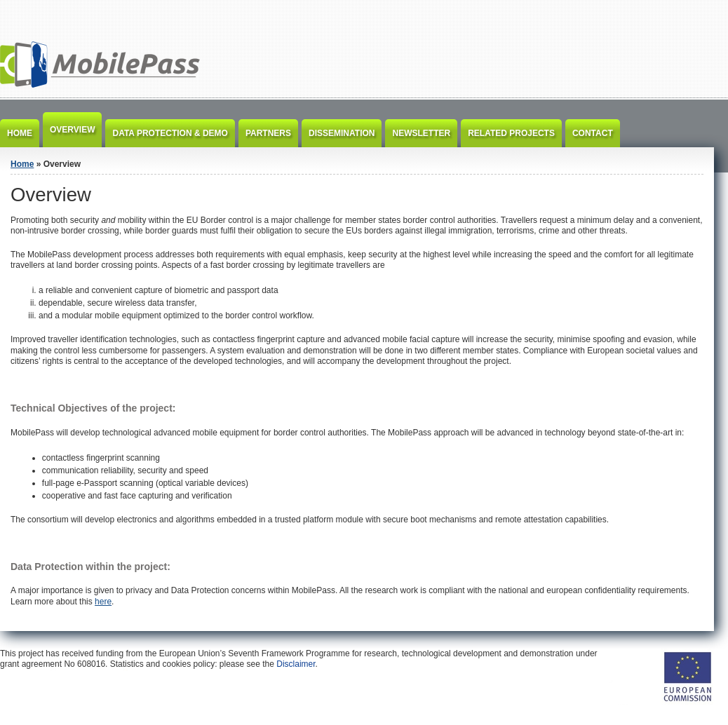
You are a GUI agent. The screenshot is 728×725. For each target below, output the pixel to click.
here (103, 602)
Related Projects (511, 133)
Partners (268, 133)
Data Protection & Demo (170, 133)
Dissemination (342, 133)
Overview (72, 130)
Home (20, 133)
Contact (593, 133)
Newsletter (421, 133)
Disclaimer (296, 664)
